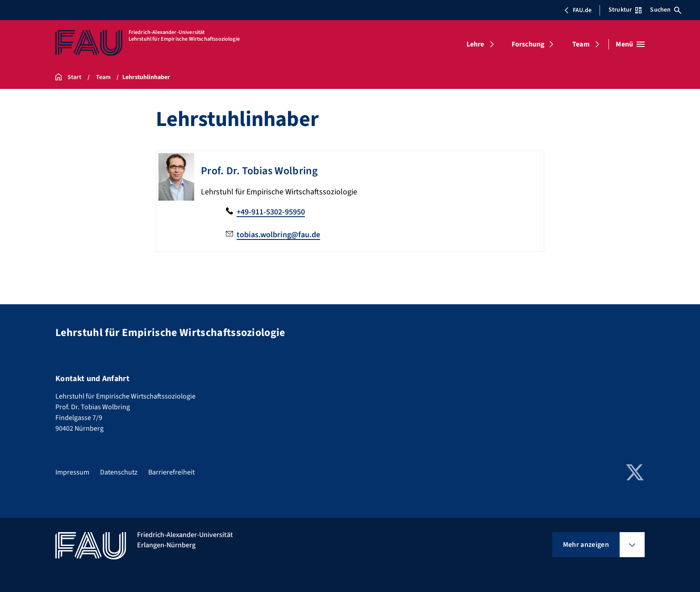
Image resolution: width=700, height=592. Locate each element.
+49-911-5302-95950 (271, 212)
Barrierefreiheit (171, 472)
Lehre (475, 44)
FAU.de (578, 10)
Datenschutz (119, 472)
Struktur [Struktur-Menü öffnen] (625, 10)
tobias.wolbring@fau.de (278, 235)
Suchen (666, 10)
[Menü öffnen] (630, 44)
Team (581, 44)
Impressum (72, 472)
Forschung (528, 44)
